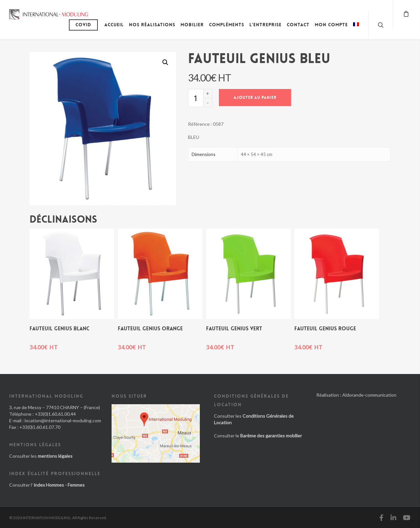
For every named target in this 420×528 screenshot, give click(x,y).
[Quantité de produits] (196, 98)
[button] (165, 62)
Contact (298, 25)
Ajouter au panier (255, 98)
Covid (83, 25)
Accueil (114, 25)
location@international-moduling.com (63, 420)
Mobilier (192, 25)
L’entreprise (265, 25)
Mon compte (331, 25)
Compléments (227, 25)
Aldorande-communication (369, 395)
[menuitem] (356, 30)
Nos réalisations (152, 25)
